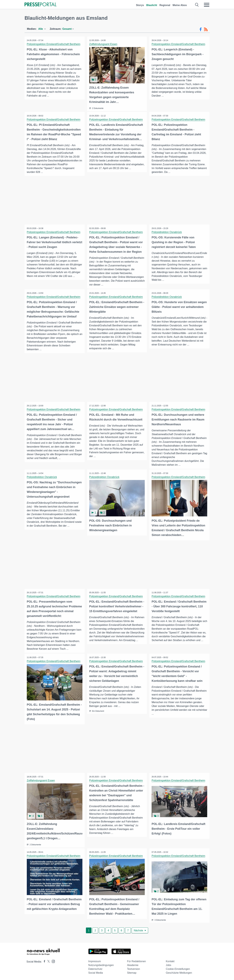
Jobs (168, 965)
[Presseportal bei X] (48, 961)
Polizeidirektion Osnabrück (167, 232)
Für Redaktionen (136, 961)
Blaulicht (152, 5)
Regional (165, 5)
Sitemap (132, 972)
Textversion (133, 968)
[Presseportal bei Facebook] (44, 961)
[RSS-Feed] (206, 29)
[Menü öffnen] (207, 5)
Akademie (133, 965)
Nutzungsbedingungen (101, 965)
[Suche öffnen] (197, 5)
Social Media (96, 972)
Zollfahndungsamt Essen (103, 44)
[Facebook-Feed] (201, 29)
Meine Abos (180, 5)
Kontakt (170, 961)
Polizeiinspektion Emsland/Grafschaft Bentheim (54, 44)
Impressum (95, 961)
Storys (140, 5)
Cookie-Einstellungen (178, 968)
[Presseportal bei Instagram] (52, 961)
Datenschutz (95, 968)
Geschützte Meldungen (179, 972)
